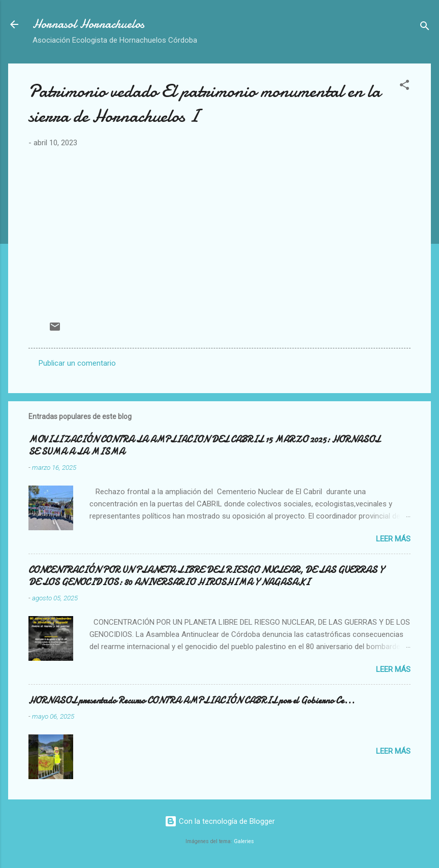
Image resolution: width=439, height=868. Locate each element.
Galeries (244, 841)
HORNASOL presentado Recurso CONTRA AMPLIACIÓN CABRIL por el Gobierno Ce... (192, 701)
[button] (404, 87)
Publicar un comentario (77, 363)
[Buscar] (425, 28)
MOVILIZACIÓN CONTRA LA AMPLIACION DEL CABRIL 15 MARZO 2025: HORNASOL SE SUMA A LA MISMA (204, 446)
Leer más (393, 539)
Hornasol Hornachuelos (88, 24)
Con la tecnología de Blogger (220, 821)
